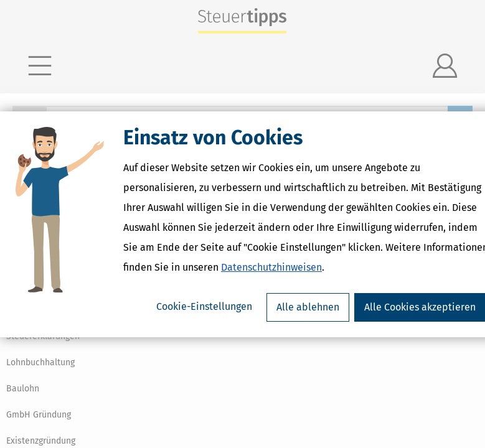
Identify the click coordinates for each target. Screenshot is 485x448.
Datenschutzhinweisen (271, 267)
